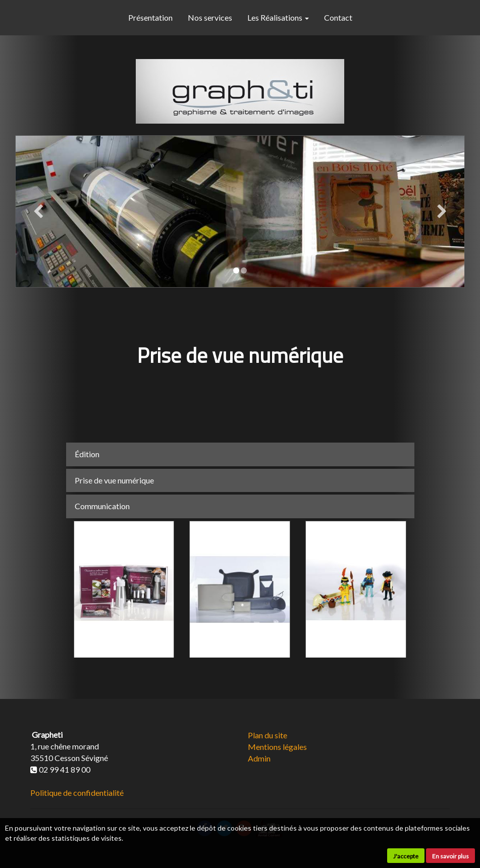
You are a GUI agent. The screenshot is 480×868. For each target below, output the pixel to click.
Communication (102, 506)
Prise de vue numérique (114, 480)
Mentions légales (277, 747)
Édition (87, 454)
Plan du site (268, 735)
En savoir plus (450, 856)
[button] (38, 211)
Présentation (150, 17)
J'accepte (406, 856)
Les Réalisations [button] (278, 17)
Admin (259, 758)
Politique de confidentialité (77, 793)
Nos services (210, 17)
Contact (338, 17)
